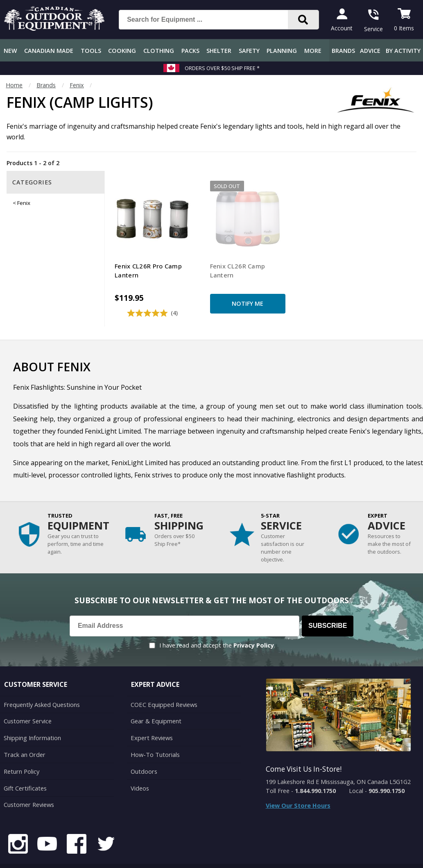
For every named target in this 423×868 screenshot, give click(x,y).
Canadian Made (49, 51)
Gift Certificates (25, 768)
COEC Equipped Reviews (164, 687)
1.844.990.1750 (315, 773)
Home (14, 85)
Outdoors (144, 752)
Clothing (159, 51)
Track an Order (24, 736)
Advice (370, 51)
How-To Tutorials (155, 736)
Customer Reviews (29, 785)
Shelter (219, 51)
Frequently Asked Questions (42, 687)
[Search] (303, 20)
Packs (190, 51)
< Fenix (21, 203)
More (313, 51)
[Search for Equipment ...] (210, 20)
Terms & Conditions (338, 856)
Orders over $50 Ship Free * (222, 68)
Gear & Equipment (156, 703)
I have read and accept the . (217, 628)
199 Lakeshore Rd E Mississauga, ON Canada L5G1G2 (338, 765)
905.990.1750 (387, 773)
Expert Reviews (151, 719)
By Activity (403, 51)
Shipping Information (32, 719)
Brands (343, 51)
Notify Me (222, 286)
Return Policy (21, 752)
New (10, 51)
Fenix (77, 85)
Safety (249, 51)
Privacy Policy (254, 628)
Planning (282, 51)
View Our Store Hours (298, 788)
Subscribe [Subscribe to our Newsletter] (328, 608)
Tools (91, 51)
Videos (140, 768)
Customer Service (27, 703)
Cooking (122, 51)
